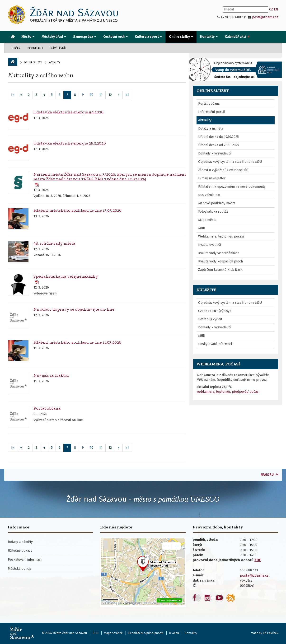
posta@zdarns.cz (265, 17)
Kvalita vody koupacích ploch (220, 261)
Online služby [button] (181, 37)
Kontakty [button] (209, 37)
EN (276, 9)
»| (127, 95)
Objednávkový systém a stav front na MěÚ (230, 162)
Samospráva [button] (85, 37)
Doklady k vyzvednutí (214, 153)
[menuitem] (13, 37)
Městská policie (20, 569)
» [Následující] (119, 95)
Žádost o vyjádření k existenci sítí (223, 170)
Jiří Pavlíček (270, 633)
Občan (16, 48)
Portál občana (209, 104)
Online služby (33, 63)
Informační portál (212, 112)
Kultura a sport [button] (148, 37)
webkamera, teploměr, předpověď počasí (228, 392)
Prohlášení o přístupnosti (146, 633)
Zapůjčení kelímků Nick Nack (220, 270)
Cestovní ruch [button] (115, 37)
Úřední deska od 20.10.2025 (219, 145)
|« (13, 95)
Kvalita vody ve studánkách (219, 253)
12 (110, 95)
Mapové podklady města (217, 203)
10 (91, 95)
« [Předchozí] (21, 95)
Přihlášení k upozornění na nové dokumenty (232, 187)
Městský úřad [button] (54, 37)
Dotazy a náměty (211, 128)
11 (101, 95)
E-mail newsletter (212, 178)
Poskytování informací (215, 344)
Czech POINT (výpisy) (214, 311)
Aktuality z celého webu (41, 75)
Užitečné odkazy (20, 551)
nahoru (267, 475)
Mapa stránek (113, 633)
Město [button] (28, 37)
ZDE (258, 560)
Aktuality (205, 120)
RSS (95, 633)
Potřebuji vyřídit (210, 319)
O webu (174, 633)
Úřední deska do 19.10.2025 (218, 137)
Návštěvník (59, 48)
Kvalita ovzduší (210, 245)
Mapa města (207, 220)
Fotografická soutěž (213, 212)
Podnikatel (35, 48)
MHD (202, 228)
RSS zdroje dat (209, 195)
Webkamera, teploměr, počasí (221, 236)
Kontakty (191, 633)
